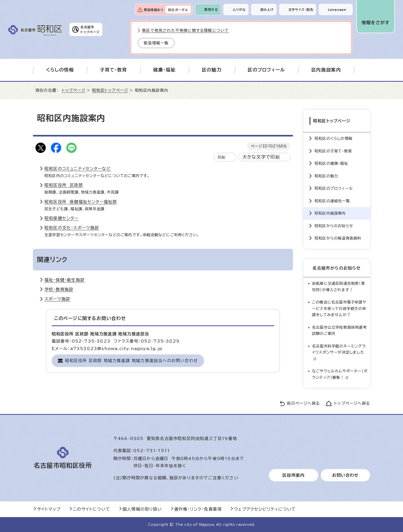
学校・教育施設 (59, 289)
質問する (211, 10)
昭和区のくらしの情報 (333, 138)
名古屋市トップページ (90, 29)
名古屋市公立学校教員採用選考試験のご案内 (339, 330)
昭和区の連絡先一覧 (332, 201)
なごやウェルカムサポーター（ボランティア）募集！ (340, 374)
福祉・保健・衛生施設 (65, 280)
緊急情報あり (154, 10)
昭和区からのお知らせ (334, 226)
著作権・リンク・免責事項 (198, 509)
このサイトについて (92, 509)
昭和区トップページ (110, 90)
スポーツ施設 (57, 299)
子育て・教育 (114, 70)
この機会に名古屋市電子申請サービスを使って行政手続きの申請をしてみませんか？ (339, 308)
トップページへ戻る (352, 403)
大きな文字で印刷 (261, 157)
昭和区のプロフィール (334, 188)
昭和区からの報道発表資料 (338, 238)
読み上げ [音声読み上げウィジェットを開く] (267, 10)
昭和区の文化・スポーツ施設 (72, 228)
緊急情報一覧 (156, 43)
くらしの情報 (60, 70)
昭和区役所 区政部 (64, 185)
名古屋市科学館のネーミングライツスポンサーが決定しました (339, 352)
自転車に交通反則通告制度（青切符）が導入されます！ (338, 286)
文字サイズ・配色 (301, 10)
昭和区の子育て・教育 (333, 151)
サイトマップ (49, 509)
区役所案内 (294, 475)
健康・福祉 (164, 70)
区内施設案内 (326, 70)
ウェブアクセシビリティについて (265, 509)
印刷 (222, 157)
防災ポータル (178, 10)
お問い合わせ (345, 475)
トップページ (74, 90)
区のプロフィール (266, 70)
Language (337, 10)
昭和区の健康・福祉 (331, 163)
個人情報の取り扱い (142, 509)
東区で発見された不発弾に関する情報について (185, 30)
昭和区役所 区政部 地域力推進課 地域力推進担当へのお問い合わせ (131, 361)
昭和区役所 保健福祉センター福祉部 (81, 202)
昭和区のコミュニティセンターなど (78, 169)
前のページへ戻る (303, 403)
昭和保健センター (62, 218)
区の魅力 (212, 70)
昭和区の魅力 (326, 176)
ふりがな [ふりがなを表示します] (239, 10)
